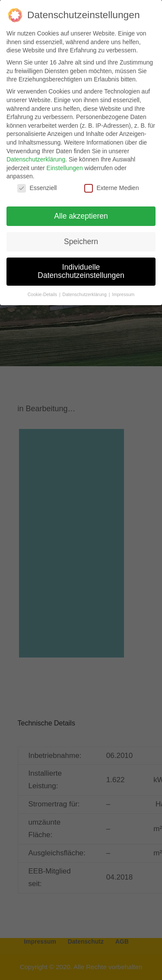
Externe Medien (111, 188)
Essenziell (37, 188)
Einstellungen (65, 168)
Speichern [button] (81, 242)
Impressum (123, 294)
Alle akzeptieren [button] (81, 216)
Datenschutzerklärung (36, 159)
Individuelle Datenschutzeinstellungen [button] (81, 271)
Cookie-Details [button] (43, 294)
